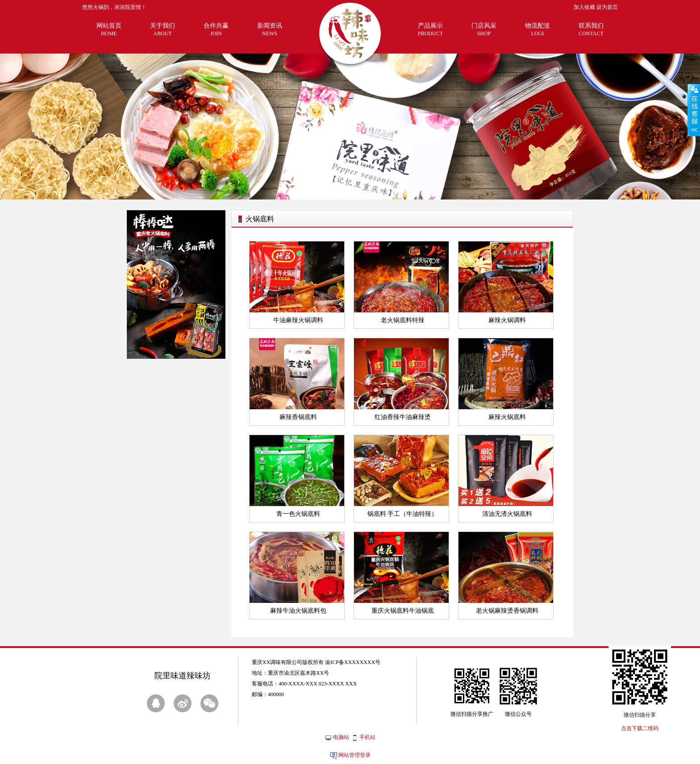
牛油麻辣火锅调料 (298, 320)
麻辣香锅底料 (298, 417)
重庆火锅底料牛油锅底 (403, 611)
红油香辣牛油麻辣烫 (403, 417)
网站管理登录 (354, 755)
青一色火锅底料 (298, 514)
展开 (694, 110)
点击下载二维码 (640, 728)
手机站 (367, 737)
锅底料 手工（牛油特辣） (403, 514)
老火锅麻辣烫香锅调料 (507, 611)
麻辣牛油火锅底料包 (298, 611)
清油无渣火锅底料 (507, 514)
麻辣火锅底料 (507, 417)
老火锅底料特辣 (403, 320)
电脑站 (341, 737)
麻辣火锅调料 (507, 320)
